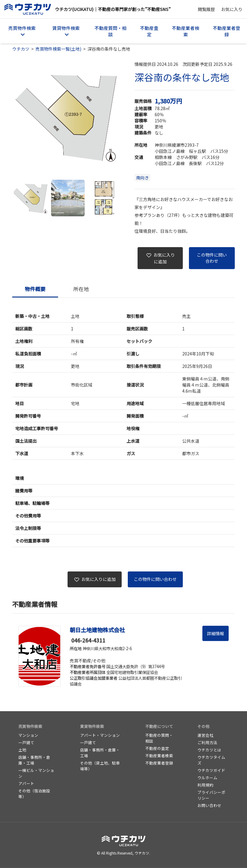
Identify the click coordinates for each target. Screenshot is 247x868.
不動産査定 (149, 31)
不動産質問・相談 (111, 31)
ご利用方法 (207, 742)
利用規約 (205, 785)
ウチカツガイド (211, 770)
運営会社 (205, 735)
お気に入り (232, 9)
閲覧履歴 (206, 9)
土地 (22, 750)
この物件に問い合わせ (212, 258)
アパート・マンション (100, 735)
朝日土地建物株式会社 (97, 630)
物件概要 (35, 289)
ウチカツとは (209, 750)
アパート (26, 783)
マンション (28, 735)
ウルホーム (207, 778)
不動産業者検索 (186, 31)
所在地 (81, 289)
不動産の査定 (157, 748)
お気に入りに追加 (160, 258)
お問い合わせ (209, 805)
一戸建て (26, 742)
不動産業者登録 (227, 31)
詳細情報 (216, 633)
